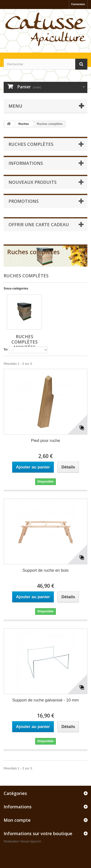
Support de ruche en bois (46, 570)
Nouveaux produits (33, 182)
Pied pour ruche (45, 441)
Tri (6, 350)
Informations (26, 163)
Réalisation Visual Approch (22, 841)
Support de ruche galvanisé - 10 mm (45, 700)
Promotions (24, 201)
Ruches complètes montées (25, 342)
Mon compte (17, 820)
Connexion (78, 4)
